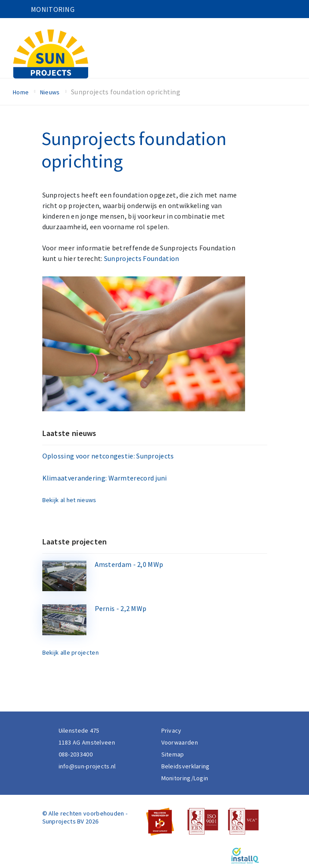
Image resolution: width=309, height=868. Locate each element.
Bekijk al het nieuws (69, 500)
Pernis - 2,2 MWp (121, 608)
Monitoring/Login (185, 778)
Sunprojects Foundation (142, 258)
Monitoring (53, 9)
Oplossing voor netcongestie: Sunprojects (108, 456)
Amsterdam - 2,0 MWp (129, 564)
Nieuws (50, 92)
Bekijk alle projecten (71, 652)
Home (21, 92)
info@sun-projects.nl (87, 766)
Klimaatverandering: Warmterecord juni (105, 478)
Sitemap (173, 754)
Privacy (171, 730)
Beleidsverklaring (186, 766)
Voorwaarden (180, 742)
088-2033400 (76, 754)
